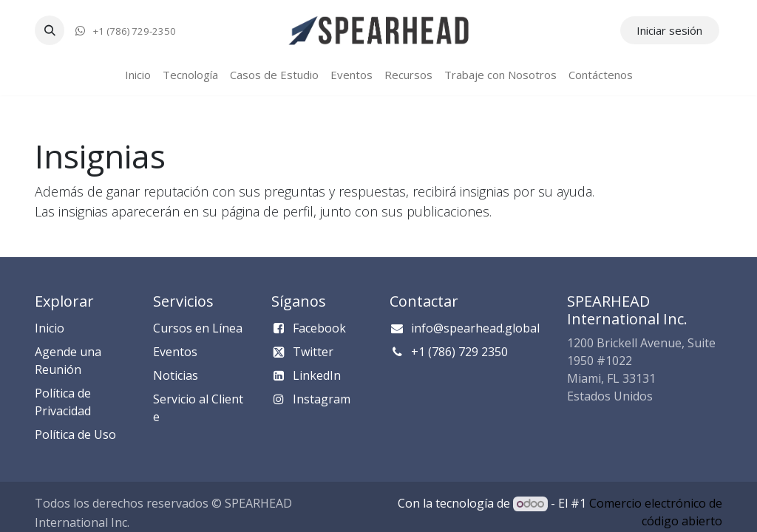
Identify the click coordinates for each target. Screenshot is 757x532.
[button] (50, 30)
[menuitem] (138, 75)
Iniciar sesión (669, 30)
